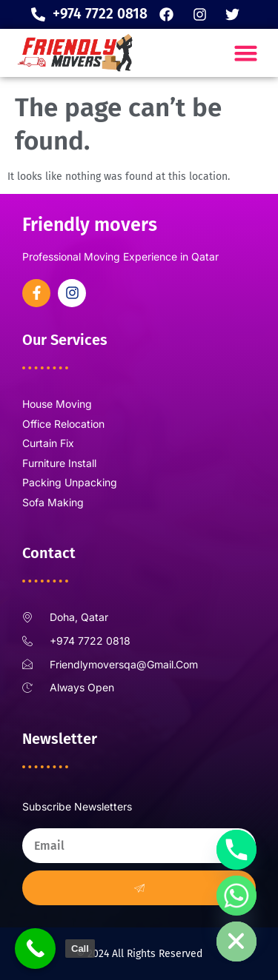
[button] (246, 53)
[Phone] (236, 850)
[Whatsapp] (236, 896)
